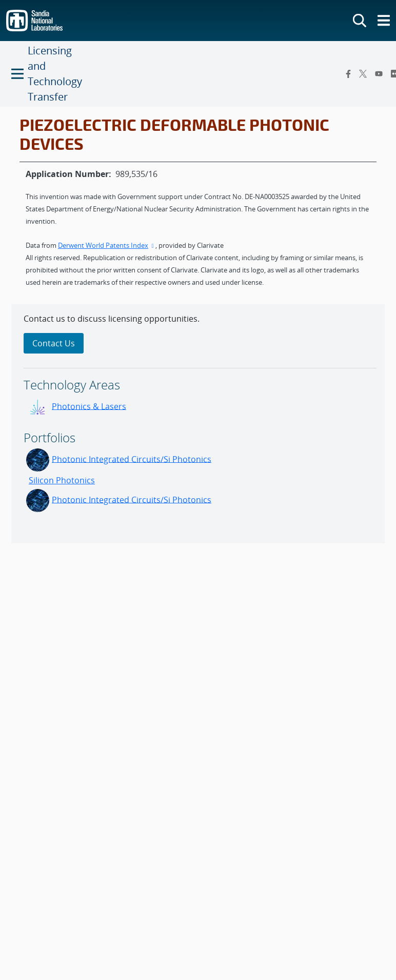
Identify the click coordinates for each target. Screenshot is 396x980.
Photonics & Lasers (89, 406)
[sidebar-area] (198, 424)
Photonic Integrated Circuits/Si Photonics (132, 459)
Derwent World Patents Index (107, 245)
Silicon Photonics (62, 480)
